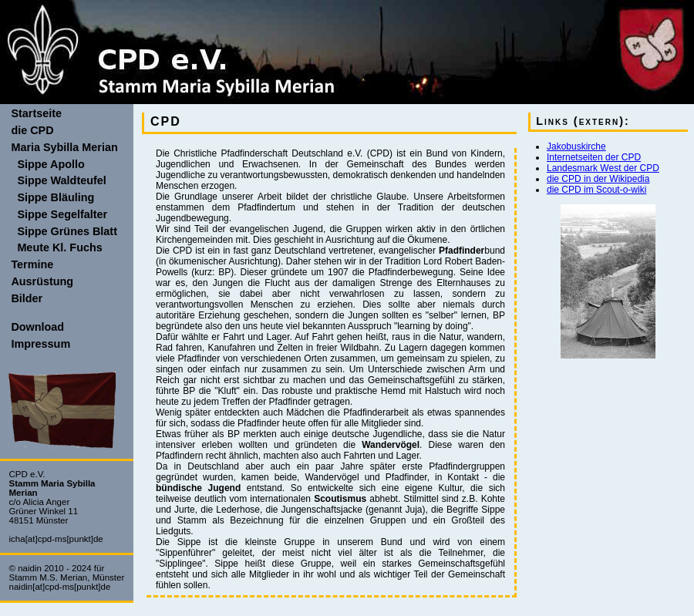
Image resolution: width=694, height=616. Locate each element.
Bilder (27, 298)
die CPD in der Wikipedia (598, 179)
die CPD (32, 130)
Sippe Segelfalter (59, 214)
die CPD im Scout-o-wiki (596, 190)
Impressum (40, 344)
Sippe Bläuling (52, 197)
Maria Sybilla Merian (64, 147)
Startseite (36, 113)
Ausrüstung (42, 281)
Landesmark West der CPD (603, 168)
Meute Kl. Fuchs (56, 247)
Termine (32, 264)
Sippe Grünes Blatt (64, 231)
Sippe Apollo (47, 164)
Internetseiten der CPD (594, 157)
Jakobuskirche (576, 146)
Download (37, 327)
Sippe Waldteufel (58, 180)
